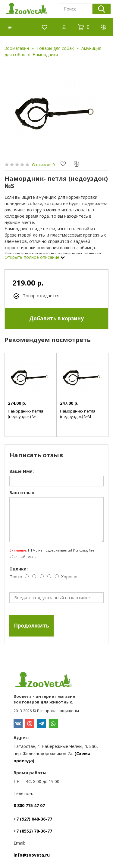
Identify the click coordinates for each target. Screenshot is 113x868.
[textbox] (76, 9)
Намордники (45, 54)
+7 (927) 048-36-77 (33, 819)
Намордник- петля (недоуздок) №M (78, 414)
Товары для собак (55, 48)
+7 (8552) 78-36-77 (33, 831)
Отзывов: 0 (43, 165)
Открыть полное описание (35, 257)
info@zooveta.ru (32, 855)
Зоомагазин (17, 48)
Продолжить (31, 626)
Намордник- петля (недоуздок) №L (25, 414)
